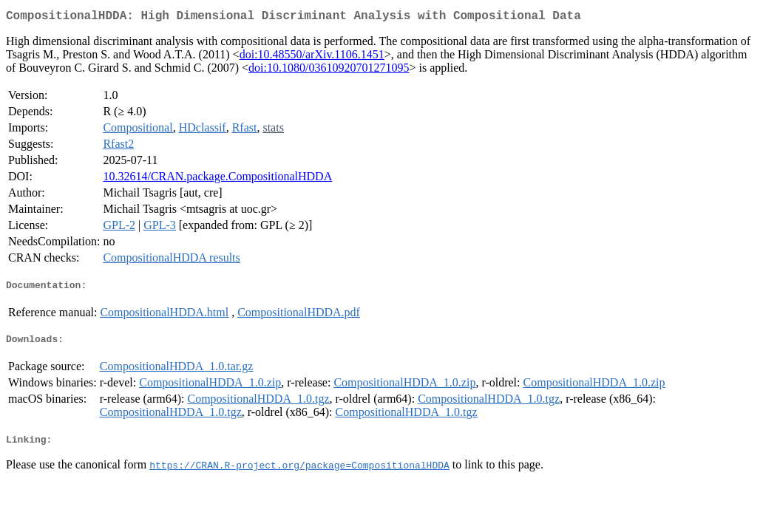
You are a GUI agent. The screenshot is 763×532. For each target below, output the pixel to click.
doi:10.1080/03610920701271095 (329, 71)
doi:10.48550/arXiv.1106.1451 (312, 57)
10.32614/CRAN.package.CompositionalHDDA (217, 179)
